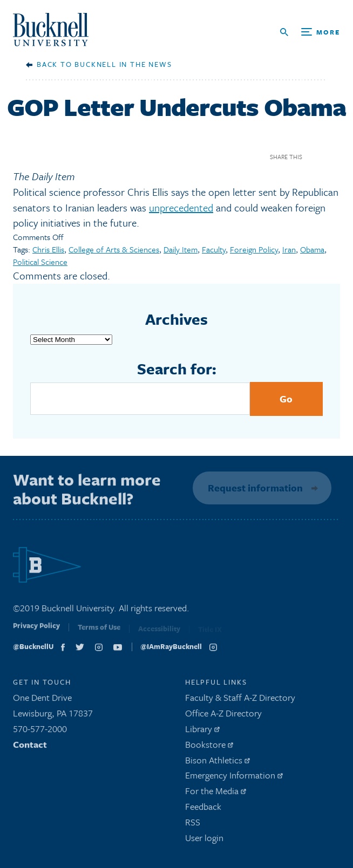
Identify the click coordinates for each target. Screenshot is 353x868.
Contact (30, 747)
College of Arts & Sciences (114, 249)
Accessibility (159, 632)
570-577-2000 (40, 731)
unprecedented (181, 207)
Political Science (40, 262)
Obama (312, 249)
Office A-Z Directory (223, 716)
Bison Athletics (218, 762)
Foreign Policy (254, 249)
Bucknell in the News (123, 64)
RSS (193, 825)
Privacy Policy (36, 631)
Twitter (333, 157)
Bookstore (209, 747)
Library (202, 731)
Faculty (214, 249)
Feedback (203, 809)
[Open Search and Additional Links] (310, 32)
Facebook (314, 157)
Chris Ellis (48, 249)
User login (204, 840)
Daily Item (181, 249)
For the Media (216, 793)
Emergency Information (234, 778)
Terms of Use (99, 632)
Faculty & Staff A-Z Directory (240, 700)
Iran (289, 249)
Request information (254, 488)
